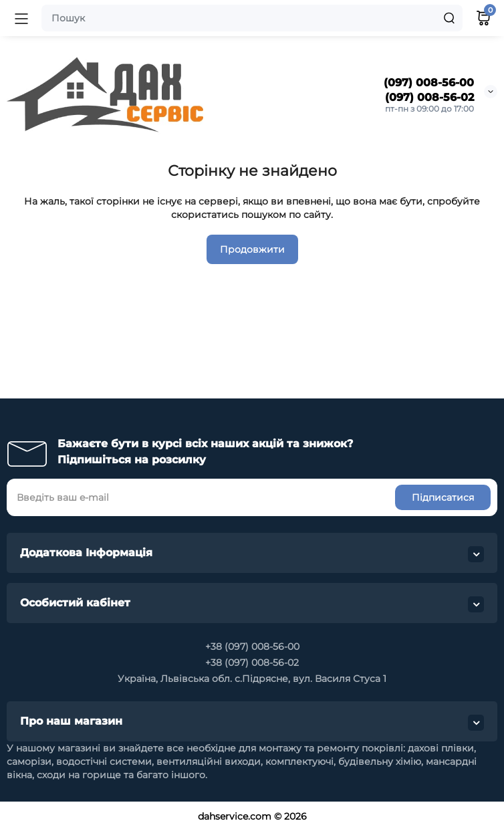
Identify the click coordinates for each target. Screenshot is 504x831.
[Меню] (21, 18)
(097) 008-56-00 (429, 83)
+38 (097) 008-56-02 (252, 663)
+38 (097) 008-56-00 (252, 646)
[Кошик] (483, 18)
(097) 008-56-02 (429, 97)
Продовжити (252, 249)
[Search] (449, 18)
